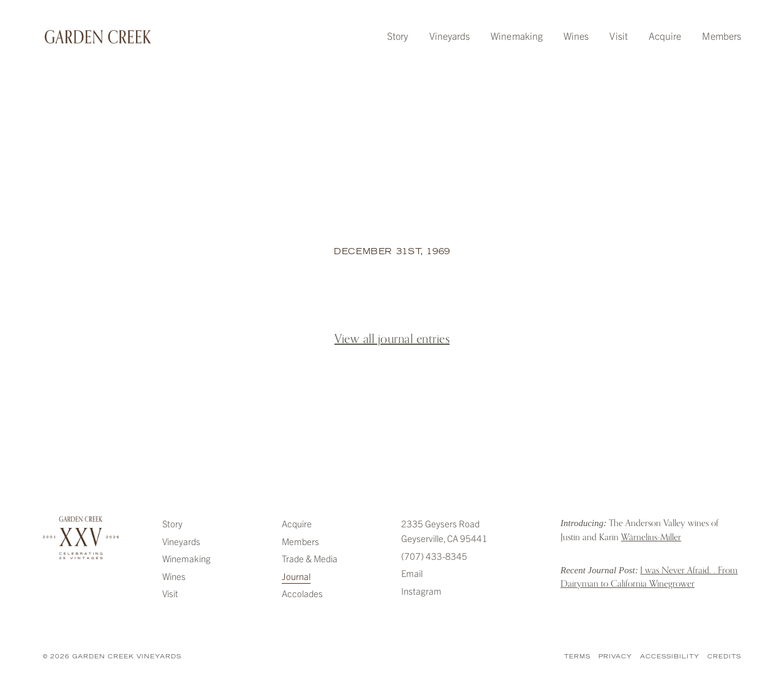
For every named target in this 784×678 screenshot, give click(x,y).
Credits (724, 657)
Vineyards (450, 36)
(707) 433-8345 (434, 556)
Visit (618, 36)
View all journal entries (392, 339)
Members (722, 36)
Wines (576, 36)
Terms (577, 657)
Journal (296, 576)
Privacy (615, 657)
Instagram (421, 591)
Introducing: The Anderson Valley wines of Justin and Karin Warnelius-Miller (536, 532)
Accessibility (670, 657)
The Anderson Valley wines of (639, 530)
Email (412, 573)
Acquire (665, 36)
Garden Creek (98, 37)
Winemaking (517, 36)
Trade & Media (310, 558)
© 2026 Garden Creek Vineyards (112, 657)
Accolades (302, 593)
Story (398, 36)
